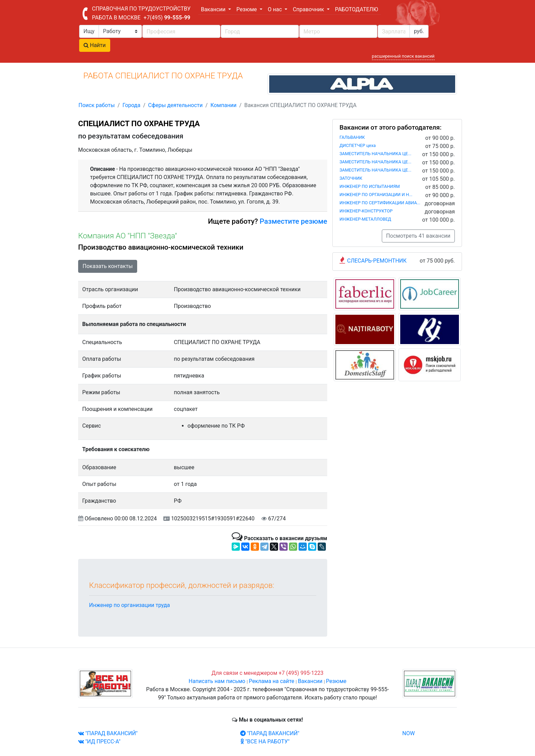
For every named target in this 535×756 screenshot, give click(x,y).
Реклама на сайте (271, 681)
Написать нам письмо (217, 681)
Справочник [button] (309, 9)
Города (131, 105)
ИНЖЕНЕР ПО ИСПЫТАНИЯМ (370, 186)
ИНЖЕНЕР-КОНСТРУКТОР (366, 211)
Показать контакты (108, 266)
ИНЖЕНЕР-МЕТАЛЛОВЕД (365, 219)
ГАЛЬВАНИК (352, 137)
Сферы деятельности (175, 105)
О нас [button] (276, 9)
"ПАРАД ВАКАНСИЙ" (108, 733)
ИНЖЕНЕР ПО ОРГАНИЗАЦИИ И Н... (376, 195)
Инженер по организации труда (129, 605)
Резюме (336, 681)
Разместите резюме (293, 221)
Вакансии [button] (214, 9)
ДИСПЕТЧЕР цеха (358, 145)
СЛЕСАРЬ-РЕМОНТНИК (377, 261)
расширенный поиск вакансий (403, 56)
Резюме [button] (247, 9)
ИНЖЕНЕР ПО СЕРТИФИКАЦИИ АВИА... (380, 203)
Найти (95, 45)
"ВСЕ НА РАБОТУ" (265, 742)
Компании (224, 105)
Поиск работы (97, 105)
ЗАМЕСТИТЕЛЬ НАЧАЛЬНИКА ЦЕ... (375, 154)
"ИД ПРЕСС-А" (99, 742)
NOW (409, 733)
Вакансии (310, 681)
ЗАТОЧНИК (351, 178)
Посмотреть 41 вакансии (418, 236)
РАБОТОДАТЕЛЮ (357, 9)
